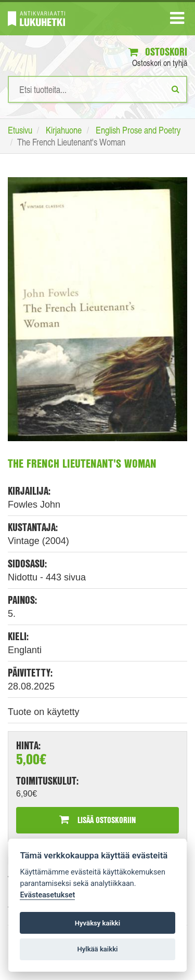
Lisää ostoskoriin (97, 820)
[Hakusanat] (97, 89)
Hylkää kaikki (97, 949)
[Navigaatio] (177, 20)
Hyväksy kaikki (97, 923)
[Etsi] (175, 89)
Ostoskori (158, 52)
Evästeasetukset (47, 895)
